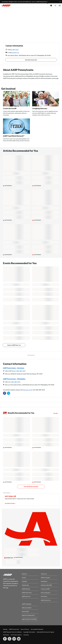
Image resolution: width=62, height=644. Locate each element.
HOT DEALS (9, 496)
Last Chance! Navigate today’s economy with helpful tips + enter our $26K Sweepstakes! (24, 2)
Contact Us (44, 574)
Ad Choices (6, 635)
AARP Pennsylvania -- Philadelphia (14, 379)
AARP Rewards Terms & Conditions (12, 632)
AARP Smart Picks (27, 593)
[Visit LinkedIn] (19, 639)
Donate (24, 578)
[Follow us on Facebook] (5, 393)
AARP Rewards (26, 589)
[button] (55, 5)
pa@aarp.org (15, 52)
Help (51, 5)
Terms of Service (25, 629)
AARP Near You (26, 596)
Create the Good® (10, 108)
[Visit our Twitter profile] (9, 393)
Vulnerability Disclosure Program (45, 632)
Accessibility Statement (37, 629)
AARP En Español (45, 578)
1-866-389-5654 (20, 371)
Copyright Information (29, 632)
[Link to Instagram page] (14, 639)
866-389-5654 (14, 50)
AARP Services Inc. (46, 600)
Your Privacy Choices (16, 635)
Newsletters (44, 581)
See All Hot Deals (10, 503)
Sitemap (5, 629)
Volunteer (24, 581)
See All (55, 413)
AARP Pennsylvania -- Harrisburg (14, 368)
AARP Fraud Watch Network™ (14, 136)
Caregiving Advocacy (40, 108)
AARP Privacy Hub (14, 629)
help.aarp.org (27, 390)
